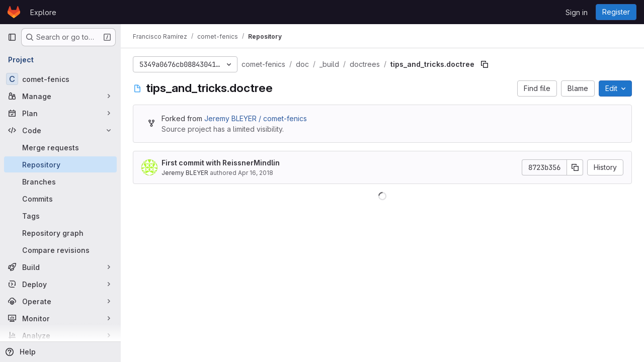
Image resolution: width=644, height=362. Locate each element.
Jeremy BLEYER (185, 173)
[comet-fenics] (60, 79)
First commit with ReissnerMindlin (221, 163)
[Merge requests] (60, 147)
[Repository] (60, 164)
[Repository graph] (60, 233)
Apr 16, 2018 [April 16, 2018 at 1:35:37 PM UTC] (256, 173)
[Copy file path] (485, 64)
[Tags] (60, 216)
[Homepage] (14, 12)
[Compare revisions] (60, 250)
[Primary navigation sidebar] (12, 37)
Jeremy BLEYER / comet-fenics (256, 118)
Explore (43, 12)
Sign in (577, 12)
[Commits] (60, 199)
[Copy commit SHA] (575, 167)
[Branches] (60, 182)
